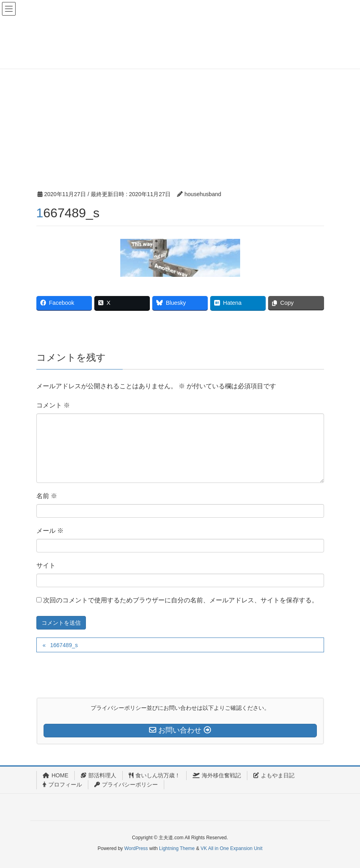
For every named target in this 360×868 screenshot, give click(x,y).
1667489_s (64, 645)
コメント (53, 405)
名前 (47, 496)
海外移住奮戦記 (217, 775)
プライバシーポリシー (126, 785)
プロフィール (62, 785)
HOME (56, 775)
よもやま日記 (274, 775)
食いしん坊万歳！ (154, 775)
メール (50, 531)
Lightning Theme (177, 848)
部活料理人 (98, 775)
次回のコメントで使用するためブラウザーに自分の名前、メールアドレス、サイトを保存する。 (181, 600)
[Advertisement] (180, 114)
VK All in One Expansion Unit (232, 848)
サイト (46, 565)
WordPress (136, 848)
